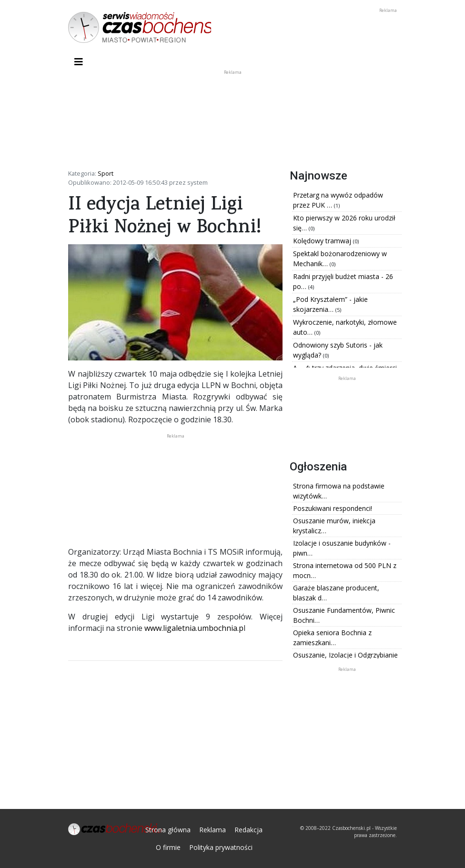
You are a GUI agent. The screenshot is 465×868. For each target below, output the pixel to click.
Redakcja (248, 830)
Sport (106, 173)
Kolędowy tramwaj (323, 241)
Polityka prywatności (221, 847)
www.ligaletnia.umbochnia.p (194, 628)
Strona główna (168, 830)
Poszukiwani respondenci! (333, 508)
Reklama (212, 830)
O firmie (168, 847)
